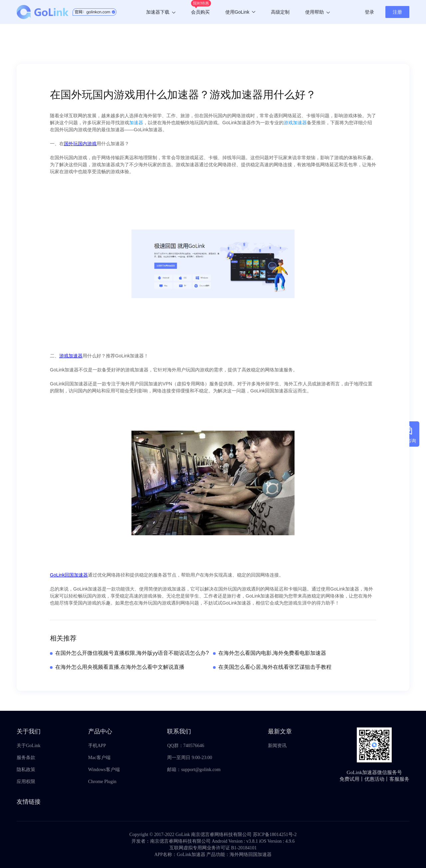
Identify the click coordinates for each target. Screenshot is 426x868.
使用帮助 (318, 12)
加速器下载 (161, 12)
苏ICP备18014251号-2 (275, 835)
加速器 (136, 123)
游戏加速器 (295, 123)
